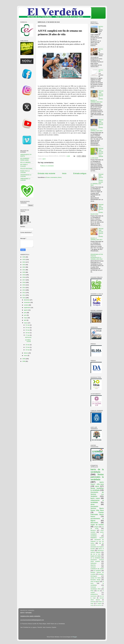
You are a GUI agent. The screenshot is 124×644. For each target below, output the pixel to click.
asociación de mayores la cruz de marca (97, 541)
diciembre (27, 300)
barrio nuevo (95, 498)
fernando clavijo (95, 580)
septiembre (27, 308)
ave (98, 591)
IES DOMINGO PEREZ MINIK (25, 159)
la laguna (99, 603)
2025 (24, 259)
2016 (24, 282)
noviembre (27, 302)
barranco (93, 530)
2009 (24, 359)
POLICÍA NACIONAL (26, 169)
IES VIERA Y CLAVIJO (24, 165)
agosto (26, 310)
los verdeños (97, 571)
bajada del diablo (96, 556)
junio (25, 315)
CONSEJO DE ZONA (97, 569)
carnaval (93, 567)
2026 (24, 257)
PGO (92, 591)
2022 (24, 267)
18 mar (28, 333)
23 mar (28, 330)
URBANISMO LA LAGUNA (25, 179)
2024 (24, 262)
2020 (24, 272)
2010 (24, 298)
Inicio (64, 173)
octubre (26, 305)
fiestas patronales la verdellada (97, 477)
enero (26, 356)
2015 (24, 285)
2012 (24, 293)
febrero (26, 353)
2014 (24, 288)
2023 (24, 265)
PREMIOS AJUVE (97, 538)
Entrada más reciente (46, 173)
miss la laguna (95, 581)
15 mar (28, 345)
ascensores (94, 596)
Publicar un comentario (47, 166)
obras (93, 504)
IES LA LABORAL (26, 162)
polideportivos (94, 594)
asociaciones (99, 605)
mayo (26, 318)
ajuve (44, 159)
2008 (24, 361)
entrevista (93, 602)
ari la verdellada (96, 558)
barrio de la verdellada (97, 471)
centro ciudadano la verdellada (97, 534)
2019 (24, 275)
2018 (24, 277)
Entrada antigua (80, 173)
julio (25, 313)
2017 (24, 280)
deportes (93, 565)
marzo (26, 323)
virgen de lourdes (97, 525)
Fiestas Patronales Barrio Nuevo (97, 514)
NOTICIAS (28, 337)
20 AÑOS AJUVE (28, 341)
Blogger (75, 637)
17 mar (28, 335)
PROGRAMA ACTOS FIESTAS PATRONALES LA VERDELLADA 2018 (97, 257)
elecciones (94, 523)
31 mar (28, 325)
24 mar (28, 328)
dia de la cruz (95, 554)
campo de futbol (96, 578)
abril (25, 320)
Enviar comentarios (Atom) (54, 177)
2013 (24, 290)
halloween (94, 563)
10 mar (28, 350)
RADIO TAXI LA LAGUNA (25, 172)
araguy (92, 605)
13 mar (28, 347)
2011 (24, 295)
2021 (24, 270)
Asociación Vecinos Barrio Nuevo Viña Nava (97, 508)
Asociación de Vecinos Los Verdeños (97, 494)
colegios (96, 527)
